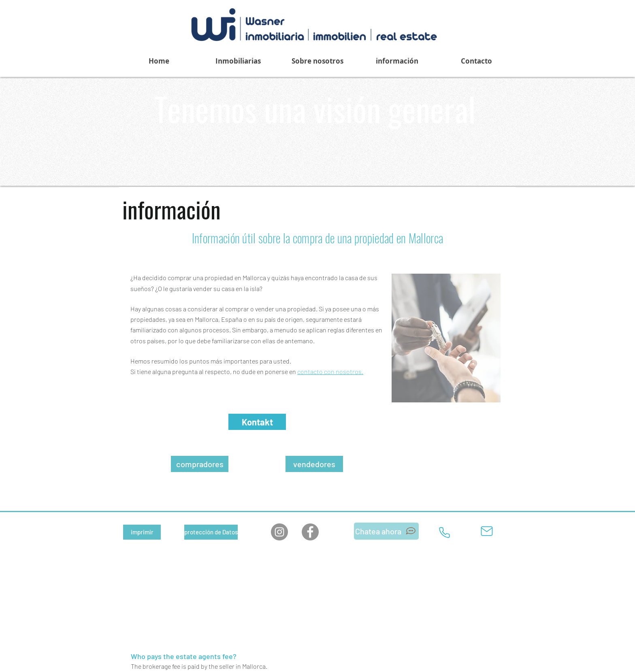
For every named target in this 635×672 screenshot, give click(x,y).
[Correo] (487, 531)
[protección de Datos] (211, 532)
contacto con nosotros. (330, 371)
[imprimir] (142, 532)
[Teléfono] (444, 532)
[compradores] (200, 464)
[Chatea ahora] (386, 531)
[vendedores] (314, 464)
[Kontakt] (257, 422)
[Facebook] (310, 532)
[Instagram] (279, 532)
